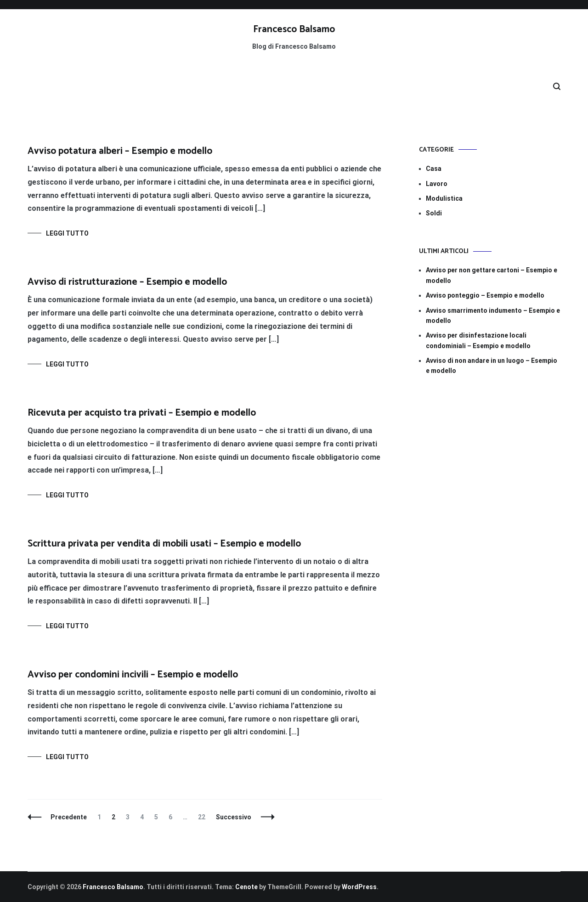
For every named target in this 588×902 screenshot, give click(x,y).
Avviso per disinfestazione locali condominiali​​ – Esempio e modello (478, 340)
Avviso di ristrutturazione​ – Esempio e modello (127, 282)
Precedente (69, 817)
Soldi (434, 213)
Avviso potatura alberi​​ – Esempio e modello (120, 151)
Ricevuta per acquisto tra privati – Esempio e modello (142, 413)
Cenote (246, 887)
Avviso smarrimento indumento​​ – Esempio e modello (493, 316)
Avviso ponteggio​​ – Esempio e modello (485, 295)
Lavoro (437, 184)
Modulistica (444, 198)
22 (204, 817)
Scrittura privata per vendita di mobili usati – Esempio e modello (164, 544)
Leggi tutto (67, 233)
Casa (434, 169)
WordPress (359, 887)
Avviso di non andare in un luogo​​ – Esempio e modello (492, 366)
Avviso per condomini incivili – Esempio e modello (133, 675)
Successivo (234, 817)
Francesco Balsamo (294, 29)
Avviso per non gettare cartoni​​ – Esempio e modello (492, 275)
